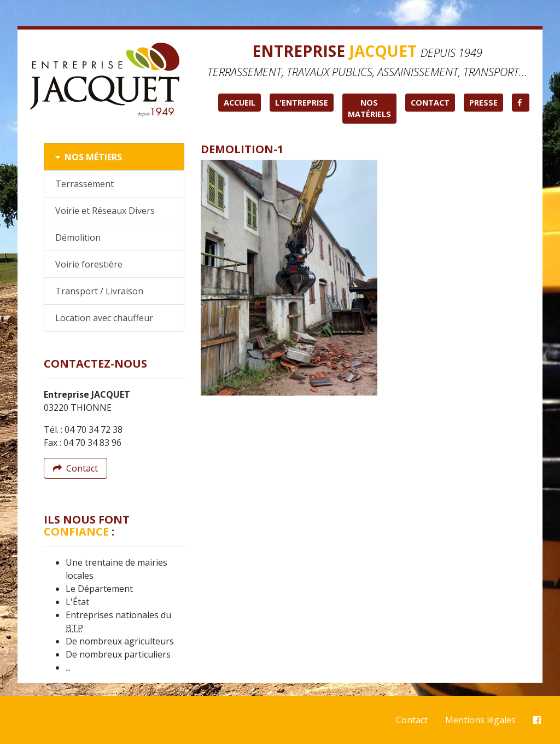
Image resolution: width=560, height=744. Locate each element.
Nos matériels (369, 109)
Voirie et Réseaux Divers (105, 211)
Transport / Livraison (99, 291)
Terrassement (84, 184)
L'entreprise (302, 103)
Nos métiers (89, 157)
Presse (483, 103)
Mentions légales (480, 720)
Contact (430, 103)
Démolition (78, 237)
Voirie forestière (89, 264)
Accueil (240, 103)
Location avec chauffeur (104, 318)
